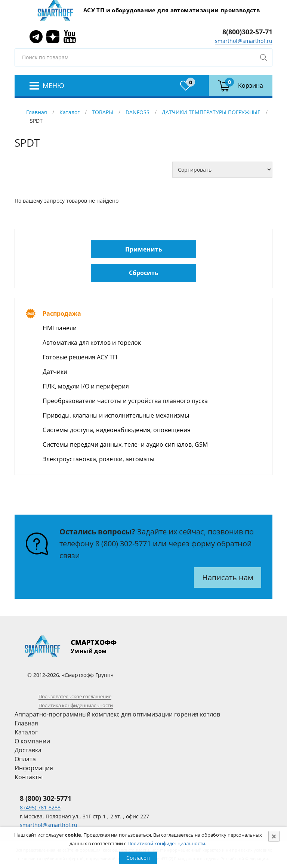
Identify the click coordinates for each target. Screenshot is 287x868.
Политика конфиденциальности (76, 705)
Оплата (25, 759)
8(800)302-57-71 (247, 32)
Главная (37, 112)
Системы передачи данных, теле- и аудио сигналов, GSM (125, 444)
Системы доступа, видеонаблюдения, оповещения (117, 430)
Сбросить (144, 273)
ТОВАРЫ (103, 112)
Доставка (28, 750)
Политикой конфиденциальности (166, 843)
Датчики (55, 372)
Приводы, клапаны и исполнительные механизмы (116, 415)
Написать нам (228, 577)
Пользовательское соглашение (75, 696)
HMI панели (60, 328)
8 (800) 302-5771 (123, 544)
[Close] (274, 836)
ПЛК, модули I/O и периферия (86, 386)
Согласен (138, 858)
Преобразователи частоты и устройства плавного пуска (125, 401)
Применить (144, 249)
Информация (34, 768)
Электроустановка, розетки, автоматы (98, 459)
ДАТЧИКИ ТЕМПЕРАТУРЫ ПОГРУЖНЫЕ (211, 112)
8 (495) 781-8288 (40, 807)
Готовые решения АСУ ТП (80, 357)
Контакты (29, 777)
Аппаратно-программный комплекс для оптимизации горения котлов (117, 714)
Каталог (70, 112)
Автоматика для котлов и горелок (92, 343)
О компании (32, 741)
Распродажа (62, 313)
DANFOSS (138, 112)
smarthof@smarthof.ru (244, 41)
